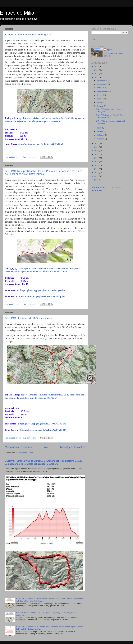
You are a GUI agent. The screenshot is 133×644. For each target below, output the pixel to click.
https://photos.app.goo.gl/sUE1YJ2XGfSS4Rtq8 (40, 144)
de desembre (102, 80)
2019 (97, 151)
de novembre (102, 84)
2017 (97, 158)
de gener (101, 139)
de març (100, 131)
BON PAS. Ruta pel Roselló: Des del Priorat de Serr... (111, 116)
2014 (97, 169)
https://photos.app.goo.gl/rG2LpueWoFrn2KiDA (43, 430)
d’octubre (101, 88)
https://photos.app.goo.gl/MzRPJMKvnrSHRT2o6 (42, 424)
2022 (97, 77)
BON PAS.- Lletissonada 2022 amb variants (29, 318)
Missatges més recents (18, 447)
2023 (97, 74)
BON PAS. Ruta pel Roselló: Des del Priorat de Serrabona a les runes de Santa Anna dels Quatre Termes (44, 173)
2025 (97, 66)
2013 (97, 173)
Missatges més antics (73, 447)
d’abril (99, 128)
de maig (100, 106)
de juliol (100, 99)
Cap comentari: (30, 157)
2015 (97, 165)
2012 (97, 176)
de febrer (101, 135)
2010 (97, 180)
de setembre (102, 91)
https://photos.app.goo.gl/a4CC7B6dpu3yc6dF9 (43, 290)
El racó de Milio (17, 13)
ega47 (109, 50)
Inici (46, 447)
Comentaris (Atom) (26, 453)
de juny (100, 102)
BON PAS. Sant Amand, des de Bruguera (28, 35)
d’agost (100, 95)
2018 (97, 154)
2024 (97, 70)
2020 (97, 147)
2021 (97, 143)
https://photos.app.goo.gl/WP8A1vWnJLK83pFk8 (42, 296)
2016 (97, 162)
